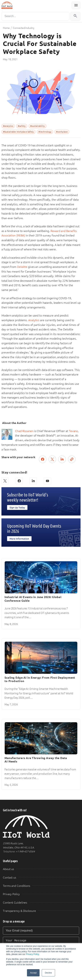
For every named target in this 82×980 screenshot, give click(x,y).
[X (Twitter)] (5, 481)
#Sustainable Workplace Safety (18, 132)
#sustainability (37, 126)
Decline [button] (48, 973)
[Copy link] (72, 459)
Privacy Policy (32, 954)
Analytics (34, 320)
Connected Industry (23, 28)
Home (6, 28)
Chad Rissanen (24, 431)
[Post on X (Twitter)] (52, 459)
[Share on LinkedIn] (62, 459)
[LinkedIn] (33, 481)
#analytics (8, 126)
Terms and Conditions (17, 886)
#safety (22, 126)
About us (8, 869)
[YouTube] (47, 481)
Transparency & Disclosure (19, 911)
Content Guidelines (15, 903)
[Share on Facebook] (43, 459)
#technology (45, 132)
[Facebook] (19, 481)
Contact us (10, 878)
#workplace (62, 132)
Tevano (73, 431)
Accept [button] (33, 973)
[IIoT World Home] (41, 827)
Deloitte (23, 267)
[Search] (35, 16)
